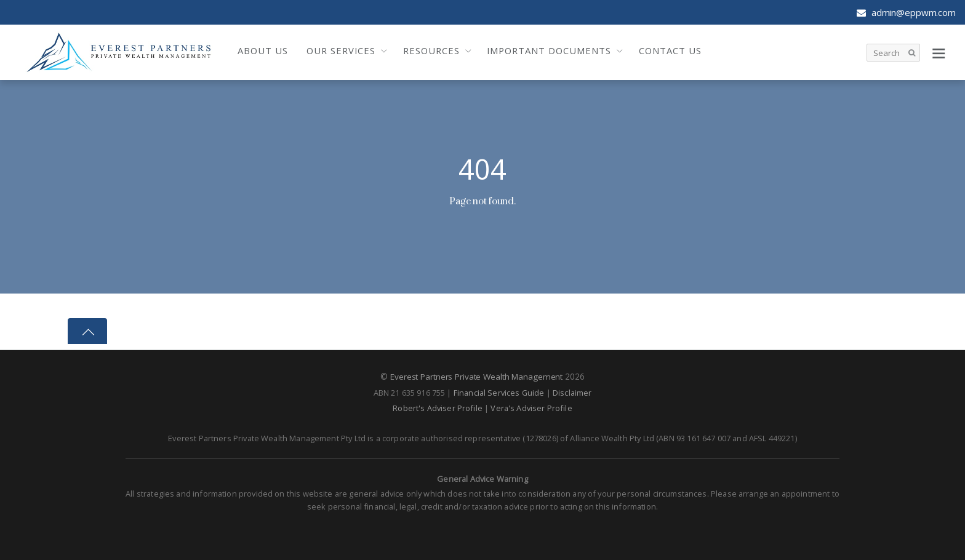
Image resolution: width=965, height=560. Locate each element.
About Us (263, 50)
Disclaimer (572, 392)
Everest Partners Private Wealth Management (476, 376)
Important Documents (549, 50)
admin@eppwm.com (906, 12)
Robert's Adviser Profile (438, 407)
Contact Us (670, 50)
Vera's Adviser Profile (531, 407)
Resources (431, 50)
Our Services (341, 50)
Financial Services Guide (499, 392)
